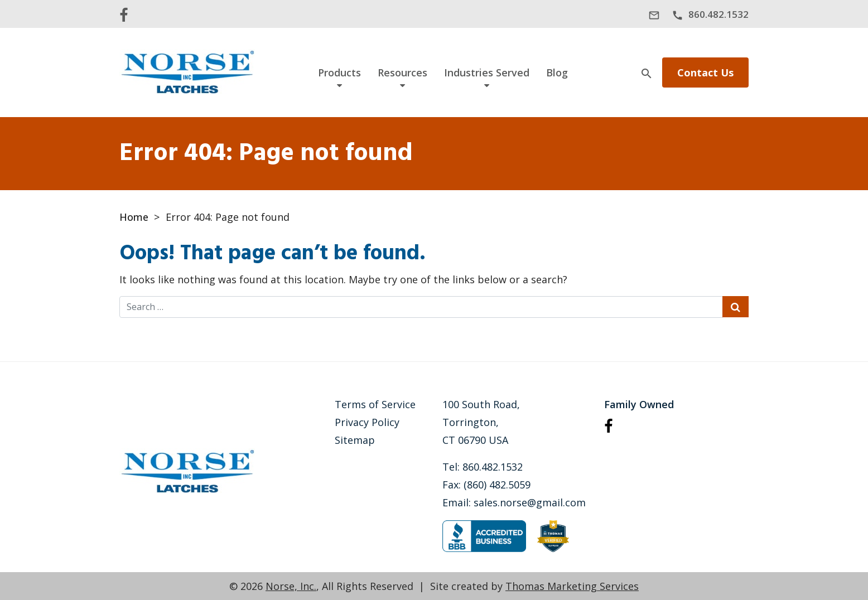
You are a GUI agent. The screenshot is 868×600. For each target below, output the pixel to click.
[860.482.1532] (710, 15)
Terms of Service (375, 404)
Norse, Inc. (291, 586)
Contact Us (705, 72)
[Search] (647, 72)
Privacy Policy (367, 422)
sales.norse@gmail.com (530, 502)
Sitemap (355, 440)
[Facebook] (124, 14)
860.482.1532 (493, 467)
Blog (557, 72)
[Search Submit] (736, 307)
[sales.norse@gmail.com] (654, 15)
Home (134, 217)
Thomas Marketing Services (572, 586)
